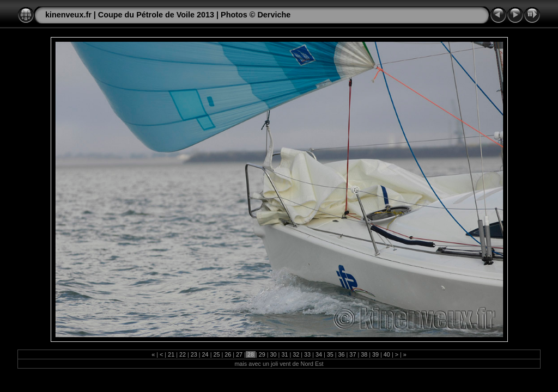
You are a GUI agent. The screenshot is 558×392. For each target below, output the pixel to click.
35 (330, 354)
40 (387, 354)
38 (364, 354)
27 (239, 354)
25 (216, 354)
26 (228, 354)
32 (296, 354)
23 (194, 354)
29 (262, 354)
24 (205, 354)
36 (342, 354)
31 (284, 354)
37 (353, 354)
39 (375, 354)
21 (171, 354)
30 (274, 354)
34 (319, 354)
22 (183, 354)
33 (307, 354)
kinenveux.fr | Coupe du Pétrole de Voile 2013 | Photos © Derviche (168, 15)
